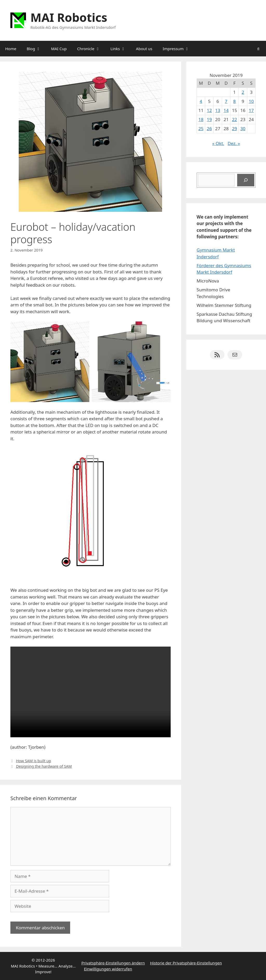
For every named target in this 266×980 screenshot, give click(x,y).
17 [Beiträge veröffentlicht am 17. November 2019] (251, 110)
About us (144, 49)
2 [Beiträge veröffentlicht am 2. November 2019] (243, 92)
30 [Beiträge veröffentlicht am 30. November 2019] (243, 129)
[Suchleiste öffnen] (258, 49)
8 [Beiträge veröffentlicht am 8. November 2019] (235, 101)
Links (121, 49)
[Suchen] (246, 180)
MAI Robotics (69, 17)
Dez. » (234, 143)
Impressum (178, 49)
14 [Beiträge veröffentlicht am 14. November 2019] (226, 110)
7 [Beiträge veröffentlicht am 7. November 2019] (226, 101)
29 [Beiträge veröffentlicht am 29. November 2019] (234, 129)
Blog (36, 49)
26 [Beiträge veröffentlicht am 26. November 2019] (209, 129)
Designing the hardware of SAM (44, 766)
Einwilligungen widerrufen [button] (108, 969)
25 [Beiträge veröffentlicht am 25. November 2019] (201, 129)
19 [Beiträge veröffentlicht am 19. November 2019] (209, 119)
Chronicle (91, 49)
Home (11, 49)
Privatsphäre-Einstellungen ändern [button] (113, 963)
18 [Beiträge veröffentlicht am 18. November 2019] (201, 119)
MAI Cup (59, 49)
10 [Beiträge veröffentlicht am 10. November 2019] (251, 101)
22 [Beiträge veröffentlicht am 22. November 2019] (234, 119)
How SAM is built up (34, 761)
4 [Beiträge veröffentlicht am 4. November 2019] (201, 101)
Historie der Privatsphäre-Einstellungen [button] (186, 963)
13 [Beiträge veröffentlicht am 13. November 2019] (218, 110)
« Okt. (218, 143)
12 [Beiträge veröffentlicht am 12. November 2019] (209, 110)
